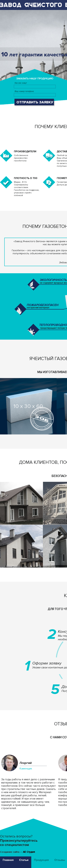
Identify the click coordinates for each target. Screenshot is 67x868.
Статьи (24, 860)
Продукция (41, 860)
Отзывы (60, 860)
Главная (8, 860)
